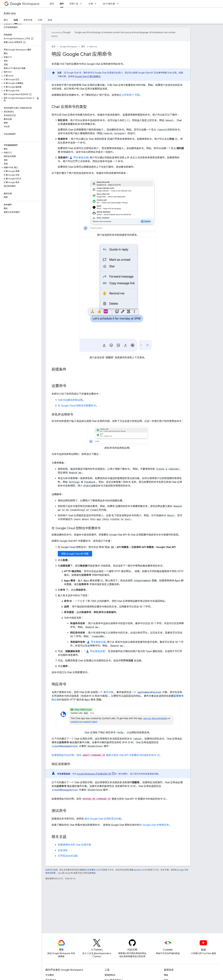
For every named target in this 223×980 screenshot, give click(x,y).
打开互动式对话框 (68, 856)
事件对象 (108, 692)
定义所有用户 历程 (129, 95)
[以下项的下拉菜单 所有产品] (82, 4)
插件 (83, 47)
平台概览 (50, 975)
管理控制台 (110, 975)
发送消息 (63, 850)
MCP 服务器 (109, 4)
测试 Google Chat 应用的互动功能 (103, 819)
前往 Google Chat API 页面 (75, 554)
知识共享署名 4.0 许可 (93, 870)
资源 (91, 4)
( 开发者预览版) (79, 158)
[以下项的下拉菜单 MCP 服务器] (118, 4)
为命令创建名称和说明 (70, 400)
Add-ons (10, 13)
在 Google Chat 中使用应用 (154, 825)
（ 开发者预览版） (95, 651)
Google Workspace (68, 47)
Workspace (25, 4)
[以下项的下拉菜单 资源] (96, 4)
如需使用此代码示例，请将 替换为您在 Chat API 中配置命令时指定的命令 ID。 (107, 755)
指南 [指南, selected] (16, 20)
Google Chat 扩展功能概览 (88, 76)
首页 (52, 4)
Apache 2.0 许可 (141, 870)
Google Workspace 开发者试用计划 (94, 774)
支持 (50, 20)
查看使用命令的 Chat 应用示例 (74, 845)
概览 (6, 20)
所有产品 (74, 4)
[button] (20, 57)
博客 (166, 975)
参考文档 (28, 20)
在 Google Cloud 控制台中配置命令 (77, 406)
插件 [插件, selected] (62, 4)
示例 (40, 20)
